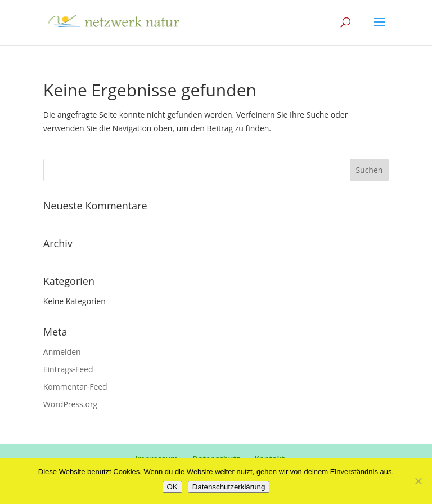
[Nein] (418, 481)
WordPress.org (70, 404)
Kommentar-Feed (75, 387)
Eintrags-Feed (68, 369)
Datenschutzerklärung (229, 487)
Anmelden (62, 352)
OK (172, 487)
